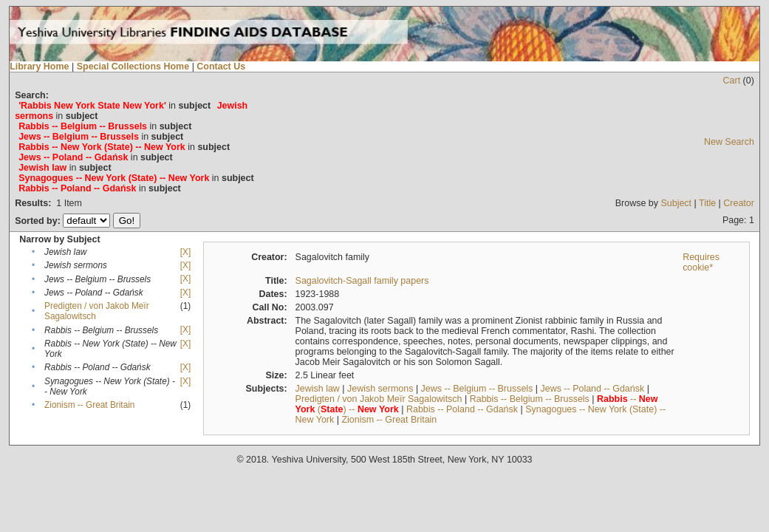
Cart (732, 81)
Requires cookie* (701, 262)
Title (707, 203)
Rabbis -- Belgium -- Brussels (530, 399)
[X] (185, 252)
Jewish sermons (380, 389)
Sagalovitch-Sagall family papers (362, 281)
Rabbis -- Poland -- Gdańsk (462, 409)
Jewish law (318, 389)
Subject (676, 203)
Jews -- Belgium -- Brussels (477, 389)
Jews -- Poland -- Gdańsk (593, 389)
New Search (729, 142)
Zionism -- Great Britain (89, 405)
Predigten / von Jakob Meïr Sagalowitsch (379, 399)
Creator (739, 203)
